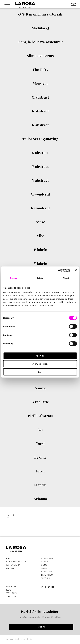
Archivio (11, 568)
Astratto (46, 572)
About (9, 558)
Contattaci (12, 596)
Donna (45, 562)
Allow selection (40, 364)
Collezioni (47, 558)
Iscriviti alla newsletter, (40, 611)
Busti (44, 568)
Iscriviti (41, 627)
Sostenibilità (13, 565)
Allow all (40, 356)
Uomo (44, 565)
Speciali (45, 578)
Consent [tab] (14, 278)
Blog (8, 590)
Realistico (47, 575)
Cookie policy (20, 639)
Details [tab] (40, 278)
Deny (40, 372)
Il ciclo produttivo (17, 562)
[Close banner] (76, 270)
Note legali (10, 639)
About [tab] (66, 278)
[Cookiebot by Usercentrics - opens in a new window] (58, 270)
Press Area (11, 593)
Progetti (11, 586)
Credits (29, 639)
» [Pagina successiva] (18, 515)
